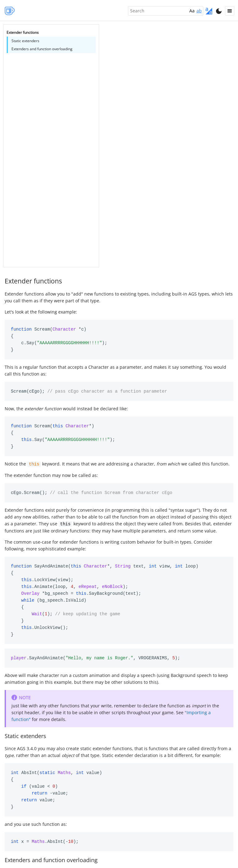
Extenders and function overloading (51, 859)
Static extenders (25, 735)
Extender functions (33, 281)
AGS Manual (9, 11)
